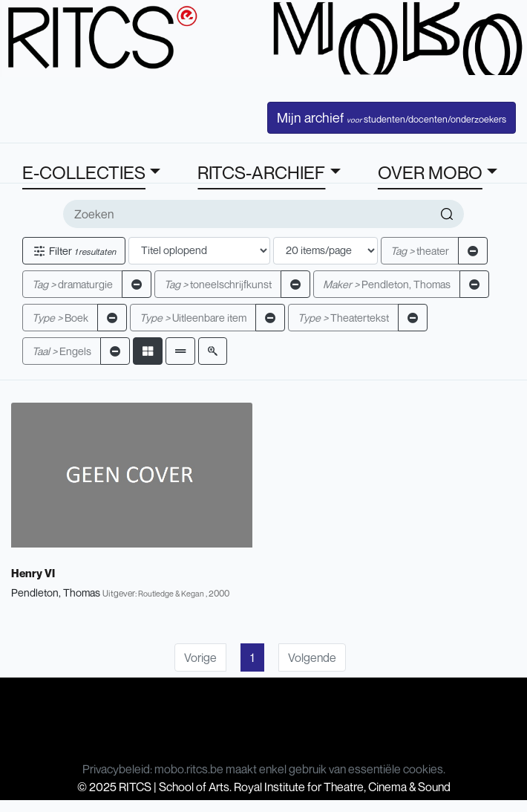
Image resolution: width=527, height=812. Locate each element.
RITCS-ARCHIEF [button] (261, 172)
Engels (62, 351)
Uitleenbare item (193, 318)
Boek (60, 318)
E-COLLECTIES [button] (84, 172)
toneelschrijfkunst (218, 284)
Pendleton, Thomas (387, 284)
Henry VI (33, 573)
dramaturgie (72, 284)
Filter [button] (74, 251)
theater (420, 251)
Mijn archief (392, 117)
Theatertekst (343, 318)
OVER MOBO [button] (430, 172)
